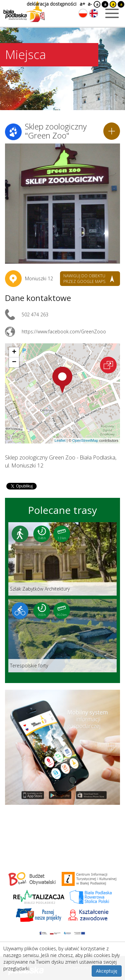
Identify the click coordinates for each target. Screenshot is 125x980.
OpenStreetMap (85, 440)
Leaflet (60, 440)
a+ (82, 4)
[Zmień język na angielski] (94, 13)
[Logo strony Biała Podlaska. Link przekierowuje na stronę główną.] (24, 12)
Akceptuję (107, 971)
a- (90, 4)
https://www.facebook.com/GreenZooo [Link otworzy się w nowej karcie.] (64, 332)
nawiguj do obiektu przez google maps (84, 279)
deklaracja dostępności (51, 4)
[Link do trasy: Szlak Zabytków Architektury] (62, 559)
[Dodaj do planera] (112, 131)
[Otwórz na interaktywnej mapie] (108, 365)
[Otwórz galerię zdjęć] (62, 204)
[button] (62, 380)
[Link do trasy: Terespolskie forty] (62, 636)
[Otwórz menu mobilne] (112, 13)
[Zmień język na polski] (83, 13)
